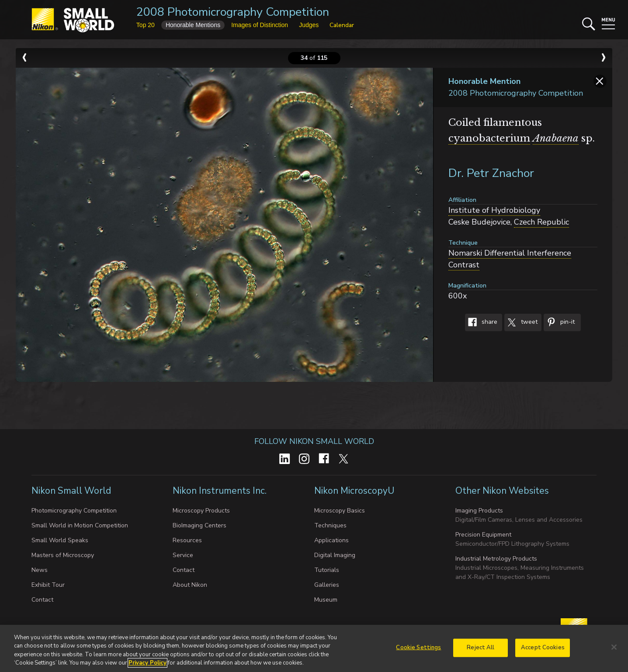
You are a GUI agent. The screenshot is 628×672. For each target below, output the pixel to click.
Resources (187, 540)
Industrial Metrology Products (496, 559)
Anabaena (556, 138)
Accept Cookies (543, 651)
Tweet (521, 322)
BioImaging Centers (200, 525)
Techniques (330, 525)
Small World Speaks (60, 540)
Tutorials (327, 570)
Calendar (342, 25)
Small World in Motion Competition (80, 525)
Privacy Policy (147, 667)
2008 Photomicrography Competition (233, 12)
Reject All (481, 651)
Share (481, 322)
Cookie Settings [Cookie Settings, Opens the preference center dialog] (418, 651)
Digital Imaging (335, 555)
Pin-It (559, 322)
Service (183, 555)
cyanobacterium (489, 138)
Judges (309, 25)
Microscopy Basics (340, 511)
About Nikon (190, 585)
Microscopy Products (201, 511)
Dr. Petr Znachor (491, 173)
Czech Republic (541, 222)
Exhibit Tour (48, 585)
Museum (326, 600)
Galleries (327, 585)
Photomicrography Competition (74, 511)
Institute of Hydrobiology (494, 210)
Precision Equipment (483, 535)
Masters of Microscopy (63, 555)
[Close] (614, 651)
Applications (331, 540)
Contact (42, 600)
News (40, 570)
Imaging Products (479, 511)
